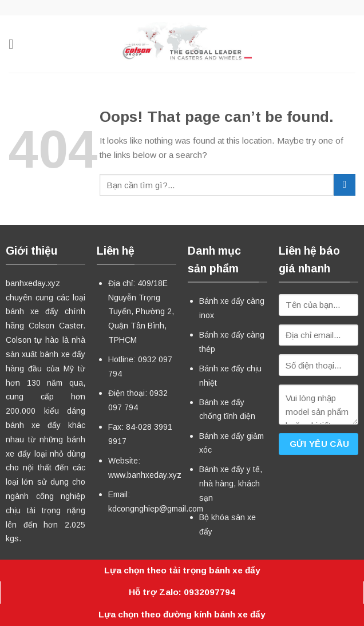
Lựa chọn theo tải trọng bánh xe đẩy (182, 570)
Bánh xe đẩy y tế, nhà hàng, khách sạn (231, 484)
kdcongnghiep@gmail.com (156, 509)
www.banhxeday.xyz (145, 475)
